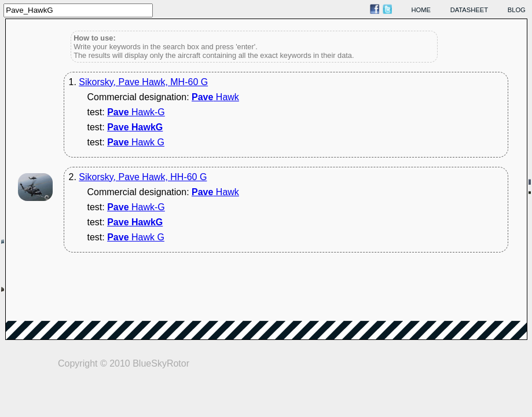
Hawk (215, 97)
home (421, 10)
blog (517, 10)
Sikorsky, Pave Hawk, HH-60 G (143, 177)
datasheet (469, 10)
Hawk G (136, 142)
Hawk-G (136, 112)
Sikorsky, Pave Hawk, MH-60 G (143, 82)
